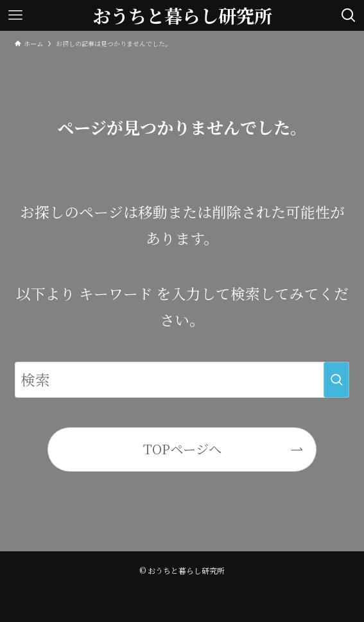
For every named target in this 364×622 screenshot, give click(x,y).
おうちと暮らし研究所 (182, 15)
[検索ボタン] (349, 15)
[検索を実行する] (336, 379)
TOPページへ (182, 449)
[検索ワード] (182, 379)
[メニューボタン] (15, 15)
